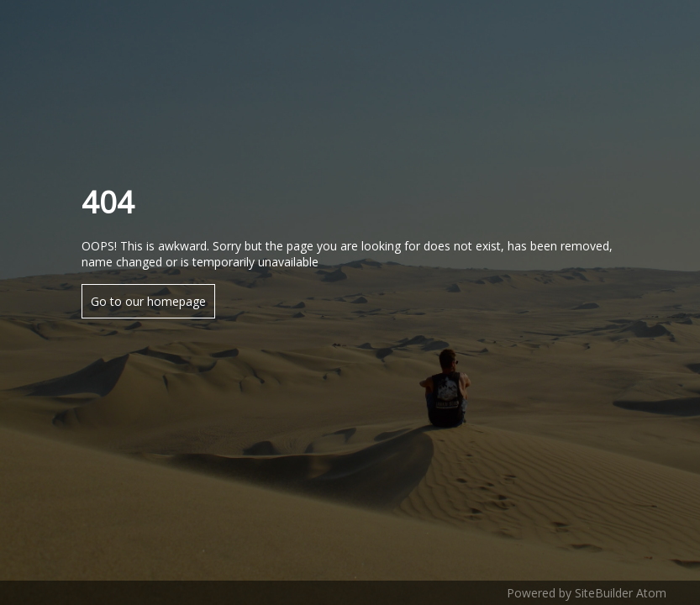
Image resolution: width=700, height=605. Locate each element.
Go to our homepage (148, 301)
